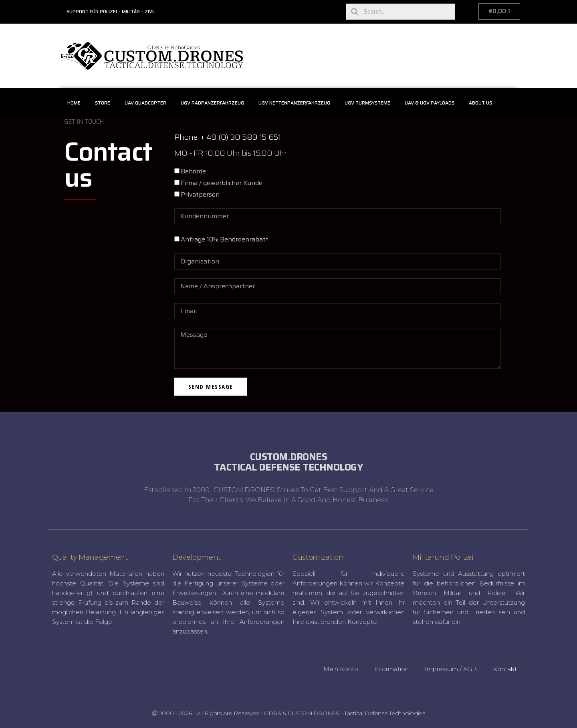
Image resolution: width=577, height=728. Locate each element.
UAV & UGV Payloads (430, 103)
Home (74, 103)
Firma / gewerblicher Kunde (222, 183)
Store (103, 103)
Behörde (193, 171)
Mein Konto (341, 669)
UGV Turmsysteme (367, 103)
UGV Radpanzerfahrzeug (212, 103)
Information (391, 669)
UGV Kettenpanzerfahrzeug (294, 103)
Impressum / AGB (451, 669)
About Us (480, 103)
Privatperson (200, 194)
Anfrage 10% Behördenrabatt (225, 239)
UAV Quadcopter (145, 103)
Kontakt (505, 669)
